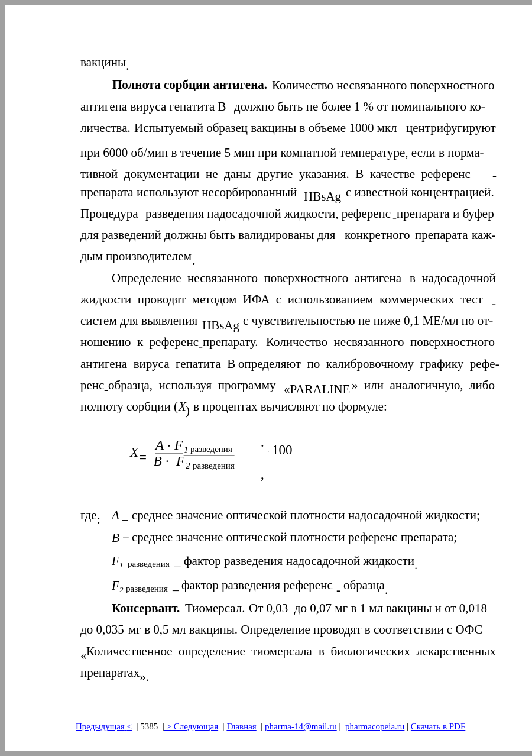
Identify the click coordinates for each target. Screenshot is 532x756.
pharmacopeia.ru (375, 726)
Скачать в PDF (438, 726)
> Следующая (191, 726)
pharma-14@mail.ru (301, 726)
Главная (241, 726)
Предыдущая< (104, 726)
